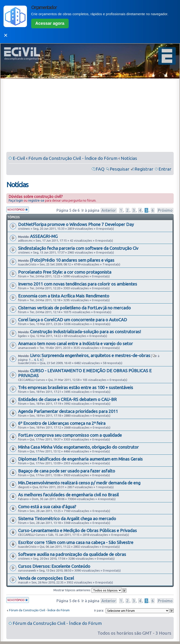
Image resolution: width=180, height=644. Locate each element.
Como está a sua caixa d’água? (47, 507)
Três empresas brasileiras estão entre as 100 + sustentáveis (76, 387)
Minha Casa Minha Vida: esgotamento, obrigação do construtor (78, 447)
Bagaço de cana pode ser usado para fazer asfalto (67, 471)
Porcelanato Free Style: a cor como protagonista (65, 272)
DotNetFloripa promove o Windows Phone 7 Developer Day (76, 224)
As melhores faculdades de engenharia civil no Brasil (68, 495)
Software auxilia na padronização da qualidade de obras (72, 554)
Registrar (144, 169)
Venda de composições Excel (46, 578)
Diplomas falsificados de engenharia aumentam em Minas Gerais (80, 459)
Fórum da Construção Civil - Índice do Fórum (73, 158)
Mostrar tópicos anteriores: (90, 590)
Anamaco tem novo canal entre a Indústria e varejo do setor (75, 343)
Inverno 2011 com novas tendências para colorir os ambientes (78, 284)
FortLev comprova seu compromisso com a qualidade (70, 435)
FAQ (100, 169)
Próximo (165, 210)
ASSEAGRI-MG (44, 236)
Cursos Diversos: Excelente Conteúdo (54, 566)
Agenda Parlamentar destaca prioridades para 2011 (68, 411)
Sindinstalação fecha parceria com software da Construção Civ (78, 248)
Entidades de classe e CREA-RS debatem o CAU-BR (67, 399)
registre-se (36, 200)
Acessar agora (50, 23)
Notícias (129, 158)
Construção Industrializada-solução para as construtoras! (85, 332)
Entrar (165, 169)
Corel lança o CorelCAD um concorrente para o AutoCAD (73, 320)
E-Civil (19, 158)
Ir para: (99, 610)
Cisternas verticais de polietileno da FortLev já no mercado (74, 308)
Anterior (109, 210)
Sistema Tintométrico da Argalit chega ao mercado (67, 519)
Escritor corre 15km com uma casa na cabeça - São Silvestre (76, 542)
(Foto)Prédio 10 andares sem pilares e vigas (72, 260)
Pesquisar (120, 169)
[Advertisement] (90, 116)
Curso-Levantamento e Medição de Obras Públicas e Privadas (77, 530)
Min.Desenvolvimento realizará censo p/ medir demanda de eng (79, 483)
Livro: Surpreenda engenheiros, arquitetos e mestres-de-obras (90, 355)
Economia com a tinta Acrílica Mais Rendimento (64, 296)
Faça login (16, 200)
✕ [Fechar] (6, 35)
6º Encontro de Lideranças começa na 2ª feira (62, 423)
